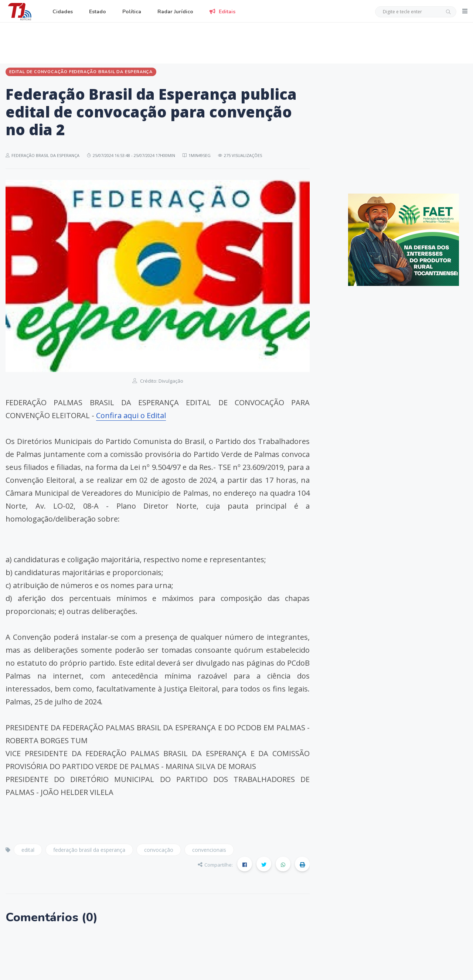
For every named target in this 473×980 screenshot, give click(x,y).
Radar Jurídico (175, 12)
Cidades (63, 12)
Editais (222, 12)
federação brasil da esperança (89, 850)
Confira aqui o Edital (131, 415)
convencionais (209, 850)
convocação (159, 850)
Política (132, 12)
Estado (98, 12)
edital (28, 850)
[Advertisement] (236, 42)
